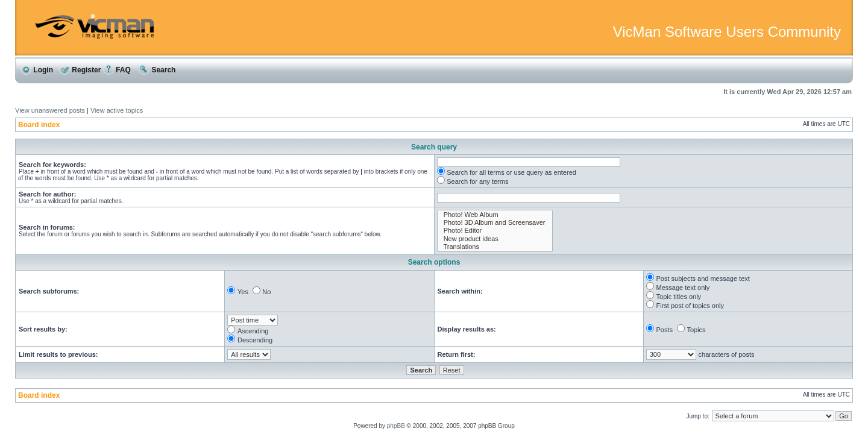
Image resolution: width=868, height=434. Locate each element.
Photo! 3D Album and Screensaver (495, 223)
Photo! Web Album (495, 215)
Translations (495, 247)
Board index (39, 125)
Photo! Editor (495, 231)
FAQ (117, 70)
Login (37, 70)
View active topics (117, 110)
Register (80, 70)
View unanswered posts (50, 110)
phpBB (396, 426)
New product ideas (495, 239)
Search (157, 70)
